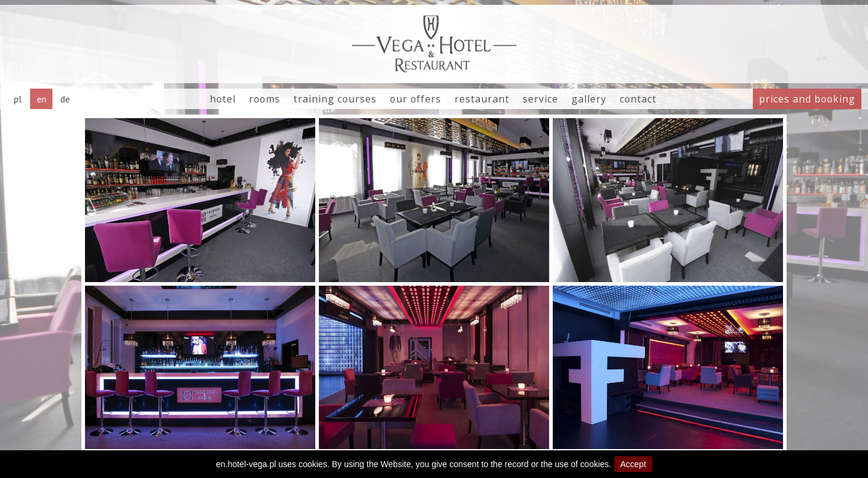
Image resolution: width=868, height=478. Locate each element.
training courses (335, 99)
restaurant (482, 99)
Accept (633, 464)
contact (638, 99)
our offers (416, 99)
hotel (223, 99)
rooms (265, 99)
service (540, 99)
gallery (589, 99)
